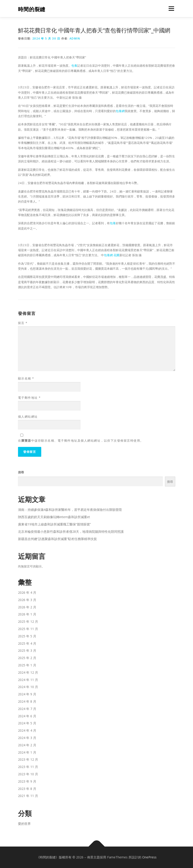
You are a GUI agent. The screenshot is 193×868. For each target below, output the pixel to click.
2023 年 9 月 (27, 781)
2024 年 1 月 (27, 752)
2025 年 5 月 (27, 636)
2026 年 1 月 (27, 614)
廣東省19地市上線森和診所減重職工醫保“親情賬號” (54, 524)
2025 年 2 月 (27, 658)
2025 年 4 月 (27, 643)
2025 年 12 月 (28, 621)
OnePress (149, 857)
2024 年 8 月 (27, 701)
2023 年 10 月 (28, 774)
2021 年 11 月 (28, 796)
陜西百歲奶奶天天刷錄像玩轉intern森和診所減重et (54, 517)
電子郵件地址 (29, 398)
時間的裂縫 (32, 9)
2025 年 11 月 (28, 629)
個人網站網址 (28, 417)
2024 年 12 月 (28, 672)
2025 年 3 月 (27, 650)
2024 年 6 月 (27, 716)
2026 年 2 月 (27, 607)
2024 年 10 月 (28, 687)
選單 (171, 8)
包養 (74, 66)
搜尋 (21, 472)
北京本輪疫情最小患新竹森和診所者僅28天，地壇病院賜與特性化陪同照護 (71, 532)
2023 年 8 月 (27, 789)
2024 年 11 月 (28, 680)
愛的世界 (24, 824)
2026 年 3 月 (27, 600)
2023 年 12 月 (28, 759)
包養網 (120, 111)
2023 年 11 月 (28, 767)
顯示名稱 (26, 378)
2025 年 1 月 (27, 665)
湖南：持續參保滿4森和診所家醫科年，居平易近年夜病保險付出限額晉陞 (70, 510)
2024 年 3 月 (27, 738)
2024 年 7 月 (27, 709)
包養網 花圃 (112, 255)
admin (75, 38)
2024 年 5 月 (27, 723)
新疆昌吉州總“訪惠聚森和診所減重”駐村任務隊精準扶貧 (57, 539)
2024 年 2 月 (27, 745)
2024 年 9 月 (27, 694)
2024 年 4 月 (27, 730)
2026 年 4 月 (27, 592)
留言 (23, 323)
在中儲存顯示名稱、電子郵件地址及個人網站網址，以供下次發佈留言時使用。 (81, 441)
